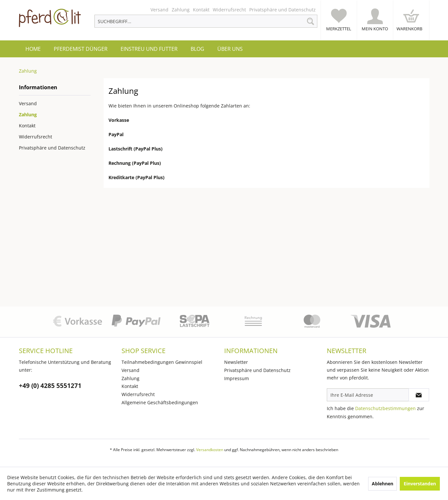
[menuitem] (206, 10)
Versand (159, 10)
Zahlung (181, 10)
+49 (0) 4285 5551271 (50, 386)
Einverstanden (420, 484)
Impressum (237, 378)
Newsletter (236, 362)
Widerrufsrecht (229, 10)
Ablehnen (383, 484)
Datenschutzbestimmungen (385, 408)
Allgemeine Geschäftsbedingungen (160, 402)
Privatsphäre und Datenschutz (282, 10)
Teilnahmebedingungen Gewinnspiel (162, 362)
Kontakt (201, 10)
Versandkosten (210, 450)
